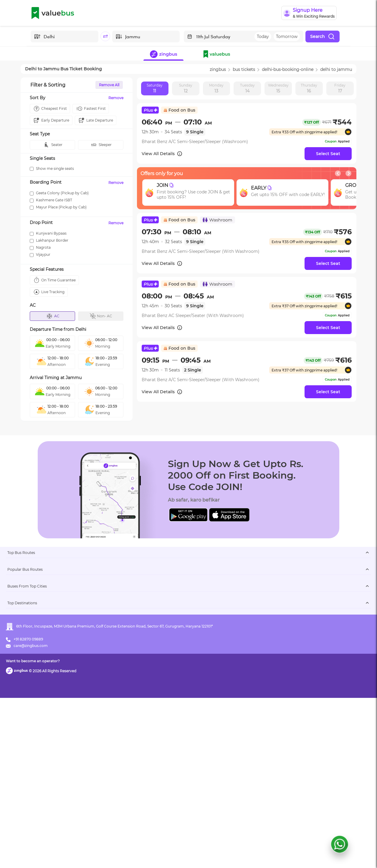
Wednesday (278, 89)
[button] (218, 55)
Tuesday (247, 89)
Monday (216, 89)
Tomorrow (287, 36)
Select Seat (328, 154)
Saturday (155, 89)
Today (263, 36)
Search (323, 36)
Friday (340, 89)
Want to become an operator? (231, 855)
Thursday (309, 89)
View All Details (162, 154)
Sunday (186, 89)
